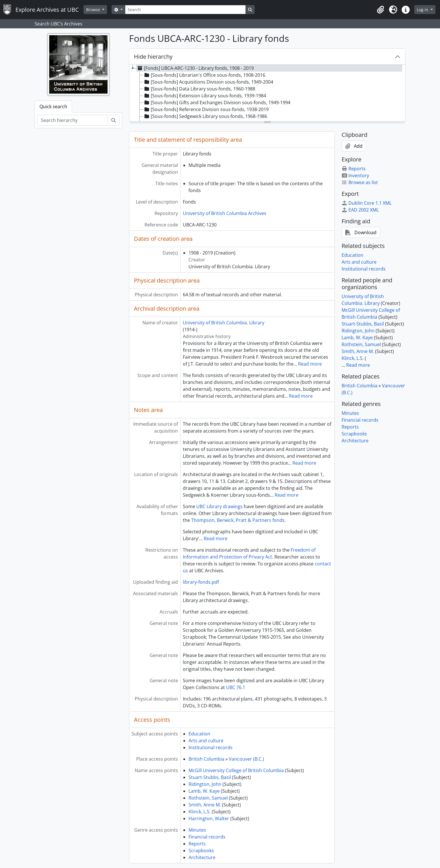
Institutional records (211, 747)
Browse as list (360, 182)
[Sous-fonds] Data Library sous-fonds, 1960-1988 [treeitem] (199, 89)
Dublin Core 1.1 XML (367, 203)
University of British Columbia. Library (224, 323)
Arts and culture (206, 741)
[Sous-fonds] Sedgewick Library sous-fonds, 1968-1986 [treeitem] (205, 116)
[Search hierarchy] (73, 120)
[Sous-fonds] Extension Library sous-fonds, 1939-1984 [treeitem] (205, 96)
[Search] (185, 10)
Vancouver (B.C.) (246, 759)
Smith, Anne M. (205, 805)
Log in (423, 10)
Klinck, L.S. (200, 812)
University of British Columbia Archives (225, 213)
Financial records (207, 837)
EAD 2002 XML (360, 210)
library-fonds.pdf (201, 582)
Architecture (202, 857)
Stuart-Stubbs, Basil (210, 777)
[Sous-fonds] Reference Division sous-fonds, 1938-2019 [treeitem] (206, 109)
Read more (310, 364)
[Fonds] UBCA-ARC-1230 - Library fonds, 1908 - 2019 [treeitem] (195, 68)
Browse (94, 10)
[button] (380, 10)
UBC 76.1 (236, 687)
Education (199, 734)
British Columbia (206, 759)
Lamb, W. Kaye (204, 791)
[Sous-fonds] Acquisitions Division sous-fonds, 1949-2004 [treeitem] (208, 82)
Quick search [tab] (53, 106)
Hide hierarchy (153, 57)
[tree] (267, 93)
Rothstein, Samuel (208, 798)
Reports (197, 844)
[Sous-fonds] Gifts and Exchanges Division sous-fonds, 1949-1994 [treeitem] (217, 102)
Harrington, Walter (209, 818)
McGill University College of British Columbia (236, 770)
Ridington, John (205, 784)
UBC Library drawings (219, 506)
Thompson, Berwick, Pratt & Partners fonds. (238, 520)
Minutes (197, 830)
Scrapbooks (201, 851)
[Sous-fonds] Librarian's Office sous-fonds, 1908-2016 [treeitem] (204, 75)
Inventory (355, 175)
